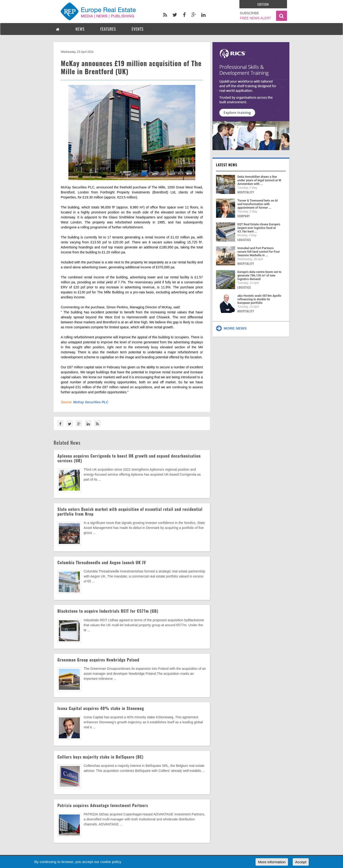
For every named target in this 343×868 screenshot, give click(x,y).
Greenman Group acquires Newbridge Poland (98, 660)
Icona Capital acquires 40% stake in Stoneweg (101, 708)
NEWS (80, 29)
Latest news (227, 165)
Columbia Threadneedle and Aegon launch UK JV (102, 562)
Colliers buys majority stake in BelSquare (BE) (101, 757)
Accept (301, 862)
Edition (263, 4)
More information (272, 862)
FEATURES (108, 29)
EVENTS (138, 29)
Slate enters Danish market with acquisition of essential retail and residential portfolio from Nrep (130, 511)
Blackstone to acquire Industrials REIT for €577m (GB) (108, 611)
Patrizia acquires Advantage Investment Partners (103, 805)
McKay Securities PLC (91, 402)
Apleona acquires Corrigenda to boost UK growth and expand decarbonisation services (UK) (129, 458)
